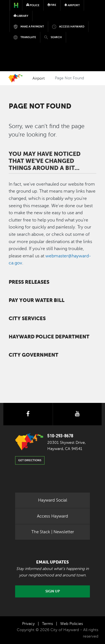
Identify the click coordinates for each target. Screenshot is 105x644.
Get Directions (30, 460)
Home (15, 78)
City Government (33, 355)
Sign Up (53, 591)
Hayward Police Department (49, 337)
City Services (27, 318)
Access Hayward (53, 516)
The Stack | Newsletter (53, 532)
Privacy (28, 624)
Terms (47, 624)
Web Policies (72, 624)
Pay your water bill (37, 300)
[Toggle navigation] (88, 43)
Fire (52, 5)
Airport (39, 78)
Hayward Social (53, 500)
